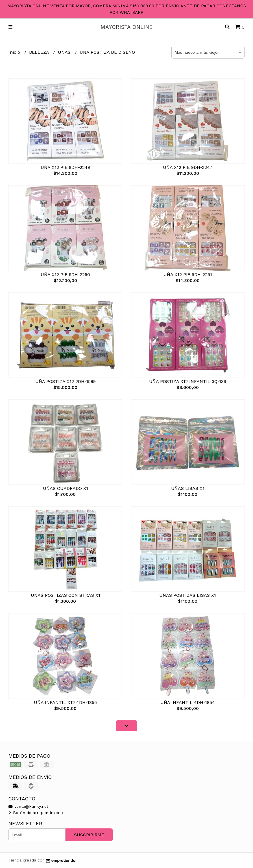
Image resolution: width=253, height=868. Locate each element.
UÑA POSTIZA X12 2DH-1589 (66, 381)
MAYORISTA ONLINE (127, 27)
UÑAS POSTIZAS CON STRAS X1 (66, 595)
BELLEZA (40, 52)
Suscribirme (89, 835)
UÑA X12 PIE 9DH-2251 (188, 274)
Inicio (15, 52)
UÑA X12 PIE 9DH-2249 (65, 167)
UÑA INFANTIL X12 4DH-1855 (65, 702)
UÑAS (65, 52)
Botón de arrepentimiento (37, 813)
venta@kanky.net (28, 806)
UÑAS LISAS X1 (188, 488)
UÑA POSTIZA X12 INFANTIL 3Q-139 (188, 381)
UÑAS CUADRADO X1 (66, 488)
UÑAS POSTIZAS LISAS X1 (188, 595)
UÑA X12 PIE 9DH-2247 (188, 167)
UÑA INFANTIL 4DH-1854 (188, 702)
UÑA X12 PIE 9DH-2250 (65, 274)
